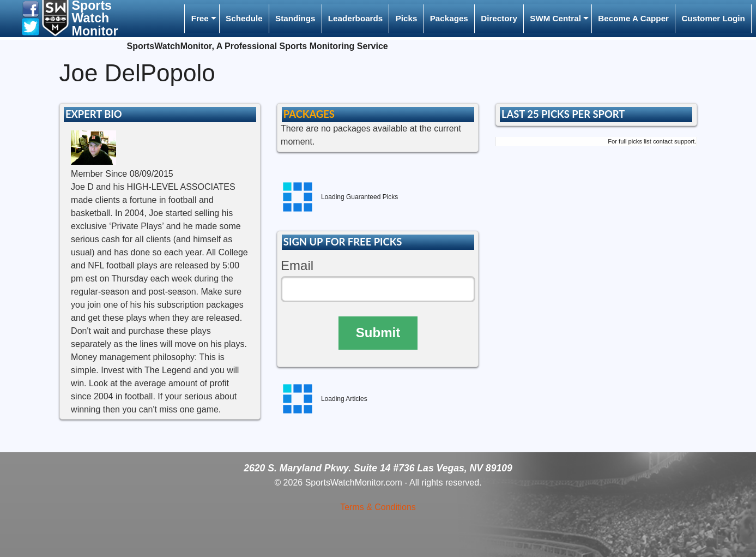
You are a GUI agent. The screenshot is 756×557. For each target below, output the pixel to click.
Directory (499, 18)
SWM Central (555, 18)
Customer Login (713, 18)
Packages (449, 18)
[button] (31, 8)
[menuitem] (202, 19)
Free (200, 18)
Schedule (244, 18)
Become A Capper (633, 18)
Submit (378, 333)
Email (297, 265)
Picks (407, 18)
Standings (295, 18)
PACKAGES (309, 114)
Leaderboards (355, 18)
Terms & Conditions (378, 507)
